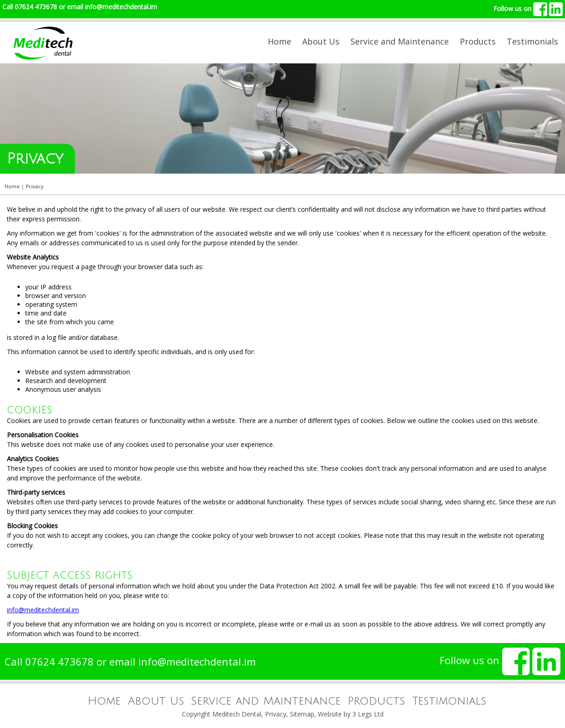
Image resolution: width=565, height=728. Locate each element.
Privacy (276, 714)
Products (478, 41)
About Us (321, 41)
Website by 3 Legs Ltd (351, 714)
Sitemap (302, 714)
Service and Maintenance (400, 41)
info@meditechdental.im (121, 7)
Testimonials (532, 41)
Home (280, 41)
